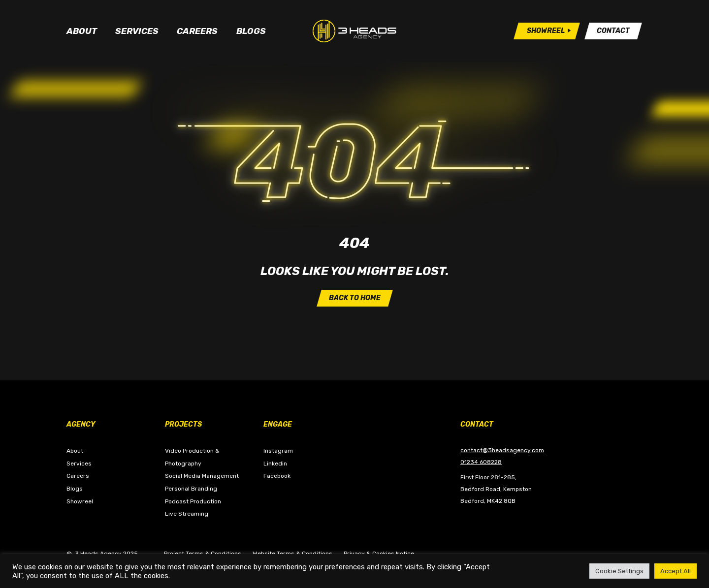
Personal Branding (191, 489)
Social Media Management (202, 476)
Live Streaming (187, 514)
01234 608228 (481, 462)
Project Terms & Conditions (203, 554)
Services (137, 31)
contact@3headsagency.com (502, 450)
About (82, 31)
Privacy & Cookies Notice (379, 554)
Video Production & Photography (192, 457)
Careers (197, 31)
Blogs (251, 31)
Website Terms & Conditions (292, 554)
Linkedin (275, 464)
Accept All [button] (676, 571)
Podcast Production (193, 501)
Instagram (278, 451)
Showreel (80, 501)
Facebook (277, 476)
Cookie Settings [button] (619, 571)
